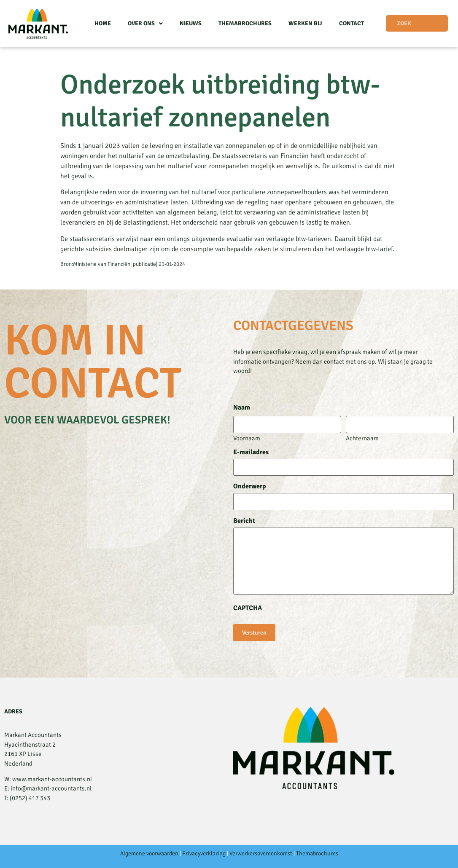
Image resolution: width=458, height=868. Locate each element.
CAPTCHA (248, 608)
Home (103, 23)
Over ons (145, 24)
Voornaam (247, 438)
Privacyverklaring (204, 853)
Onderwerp (250, 486)
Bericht (244, 521)
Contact (352, 23)
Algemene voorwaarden (149, 853)
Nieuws (191, 23)
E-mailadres (251, 452)
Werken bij (305, 23)
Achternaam (362, 438)
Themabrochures (245, 23)
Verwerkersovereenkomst (261, 853)
